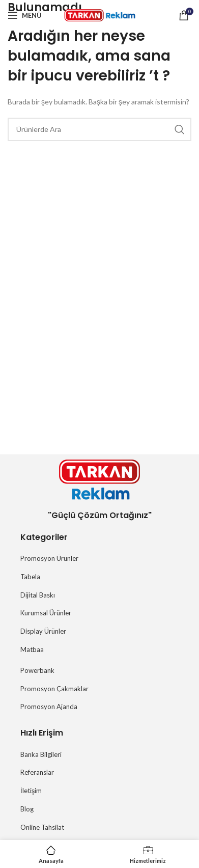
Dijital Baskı (38, 595)
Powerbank (37, 670)
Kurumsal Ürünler (46, 613)
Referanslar (37, 772)
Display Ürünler (43, 631)
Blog (27, 809)
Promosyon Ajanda (49, 707)
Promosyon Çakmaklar (54, 689)
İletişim (31, 791)
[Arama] (99, 129)
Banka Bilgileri (41, 754)
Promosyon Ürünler (49, 558)
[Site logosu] (100, 15)
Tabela (30, 577)
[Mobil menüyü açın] (25, 15)
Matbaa (32, 649)
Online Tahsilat (42, 827)
